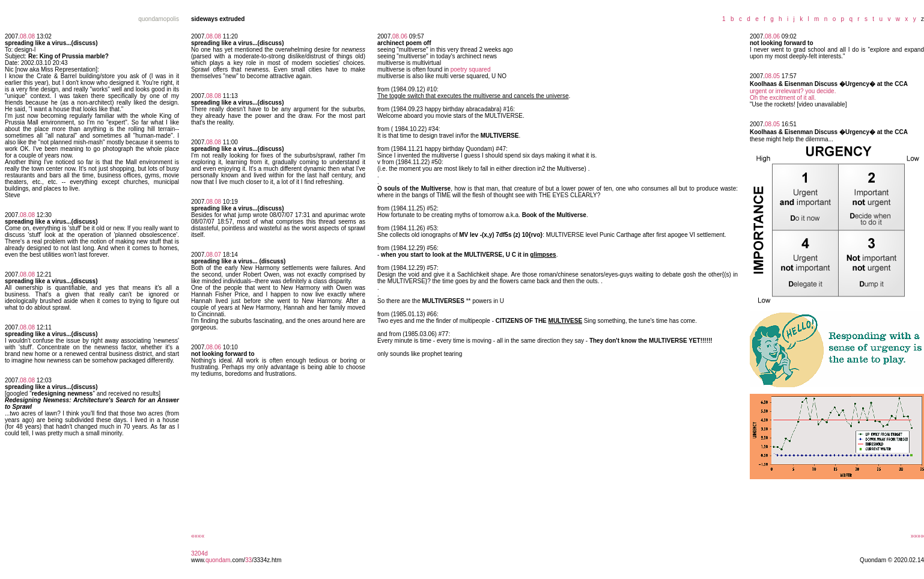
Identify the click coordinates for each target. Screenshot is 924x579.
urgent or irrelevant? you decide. (793, 91)
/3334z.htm (266, 560)
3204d (199, 553)
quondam (218, 560)
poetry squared (471, 69)
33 (248, 560)
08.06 (214, 347)
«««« (198, 536)
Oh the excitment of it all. (783, 98)
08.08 (27, 36)
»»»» (917, 536)
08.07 (214, 255)
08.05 (772, 76)
